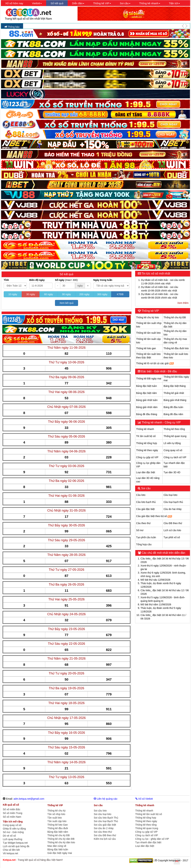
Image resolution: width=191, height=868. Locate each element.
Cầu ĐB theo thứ (173, 523)
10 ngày (13, 294)
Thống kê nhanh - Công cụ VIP (161, 422)
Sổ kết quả (57, 3)
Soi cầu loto (100, 811)
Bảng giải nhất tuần (147, 400)
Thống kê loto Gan (58, 825)
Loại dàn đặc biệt (146, 472)
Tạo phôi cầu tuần (146, 537)
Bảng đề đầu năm (173, 414)
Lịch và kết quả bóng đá (16, 846)
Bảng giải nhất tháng (175, 400)
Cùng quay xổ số (173, 450)
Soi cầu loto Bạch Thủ (106, 818)
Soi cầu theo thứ (103, 832)
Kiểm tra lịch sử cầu (105, 839)
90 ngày (66, 294)
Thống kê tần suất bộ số (149, 814)
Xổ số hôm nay (14, 3)
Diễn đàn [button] (78, 3)
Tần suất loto (55, 818)
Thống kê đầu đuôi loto (176, 348)
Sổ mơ (140, 530)
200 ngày (84, 294)
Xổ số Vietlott (144, 799)
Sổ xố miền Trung (13, 813)
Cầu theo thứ (143, 523)
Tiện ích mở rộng (13, 822)
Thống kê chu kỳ (56, 811)
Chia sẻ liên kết (11, 850)
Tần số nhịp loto (56, 814)
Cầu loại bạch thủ (173, 502)
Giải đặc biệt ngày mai (60, 853)
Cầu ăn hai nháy (172, 509)
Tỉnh (6, 280)
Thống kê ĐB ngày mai (149, 379)
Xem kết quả (67, 303)
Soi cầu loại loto (102, 814)
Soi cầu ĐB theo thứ (105, 835)
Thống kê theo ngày (147, 450)
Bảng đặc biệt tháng (175, 386)
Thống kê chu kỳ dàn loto (61, 842)
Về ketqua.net (10, 853)
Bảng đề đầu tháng (147, 414)
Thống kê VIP (150, 311)
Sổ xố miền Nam (12, 817)
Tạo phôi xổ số (172, 537)
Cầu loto (141, 495)
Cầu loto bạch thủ (146, 502)
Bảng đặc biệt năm (147, 393)
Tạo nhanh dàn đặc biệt (148, 842)
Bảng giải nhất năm (147, 407)
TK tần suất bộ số (146, 436)
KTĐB (120, 294)
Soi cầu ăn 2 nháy (104, 828)
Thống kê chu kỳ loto (148, 317)
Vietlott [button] (37, 3)
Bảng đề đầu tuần (173, 407)
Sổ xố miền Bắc (12, 809)
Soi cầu (146, 488)
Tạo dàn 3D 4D (172, 472)
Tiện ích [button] (174, 3)
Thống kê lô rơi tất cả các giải (155, 363)
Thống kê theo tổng (174, 429)
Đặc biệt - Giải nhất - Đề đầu (159, 371)
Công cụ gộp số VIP (147, 457)
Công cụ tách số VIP (175, 457)
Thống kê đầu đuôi (58, 828)
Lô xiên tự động (172, 443)
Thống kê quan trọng (175, 436)
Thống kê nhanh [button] (150, 3)
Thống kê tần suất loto (148, 333)
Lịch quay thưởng (13, 839)
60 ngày (49, 294)
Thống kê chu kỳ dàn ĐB (61, 839)
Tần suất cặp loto (57, 821)
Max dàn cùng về (57, 846)
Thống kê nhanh (145, 429)
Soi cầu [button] (125, 3)
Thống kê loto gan (146, 348)
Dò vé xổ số (9, 836)
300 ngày (102, 294)
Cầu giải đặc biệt (145, 509)
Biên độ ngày (37, 280)
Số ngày (66, 280)
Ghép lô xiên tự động (14, 829)
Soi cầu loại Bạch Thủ (106, 821)
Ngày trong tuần (103, 280)
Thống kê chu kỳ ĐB (175, 317)
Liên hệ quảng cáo (106, 799)
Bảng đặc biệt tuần (147, 386)
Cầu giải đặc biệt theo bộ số (154, 516)
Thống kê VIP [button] (102, 3)
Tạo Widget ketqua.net (15, 843)
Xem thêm (183, 303)
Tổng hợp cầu (144, 544)
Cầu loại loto (170, 495)
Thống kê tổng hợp (147, 443)
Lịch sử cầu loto (172, 530)
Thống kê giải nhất (174, 393)
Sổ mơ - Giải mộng (13, 832)
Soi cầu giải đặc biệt (105, 825)
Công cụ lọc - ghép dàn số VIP (152, 839)
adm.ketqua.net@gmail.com (29, 799)
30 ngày (31, 294)
